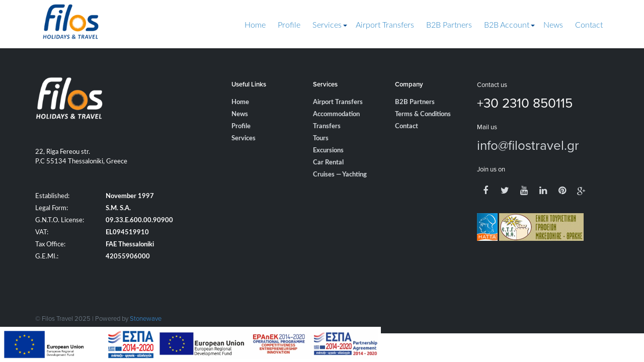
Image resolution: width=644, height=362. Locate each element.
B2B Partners (449, 25)
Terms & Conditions (423, 114)
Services (327, 25)
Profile (289, 25)
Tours (321, 139)
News (553, 25)
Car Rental (328, 163)
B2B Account (507, 25)
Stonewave (146, 318)
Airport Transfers (385, 25)
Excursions (328, 151)
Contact (589, 25)
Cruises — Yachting (340, 175)
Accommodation (336, 114)
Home (255, 25)
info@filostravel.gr (528, 145)
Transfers (327, 126)
